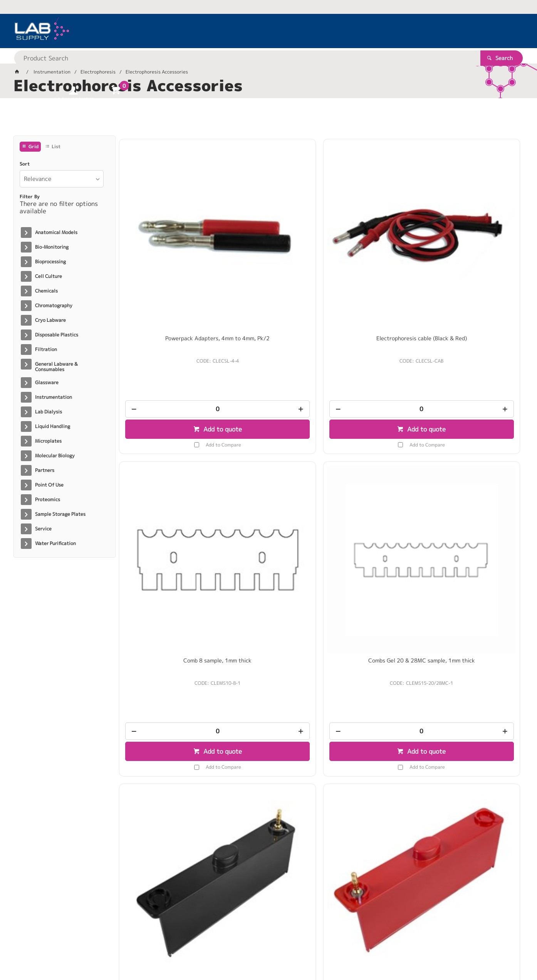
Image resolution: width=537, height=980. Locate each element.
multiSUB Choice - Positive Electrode (268, 461)
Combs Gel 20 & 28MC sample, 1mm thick (473, 238)
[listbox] (62, 179)
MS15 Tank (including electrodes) (371, 458)
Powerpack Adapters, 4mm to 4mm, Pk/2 (166, 238)
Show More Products (323, 813)
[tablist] (268, 120)
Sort (25, 164)
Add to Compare (172, 341)
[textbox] (255, 31)
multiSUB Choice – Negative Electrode (167, 461)
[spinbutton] (166, 305)
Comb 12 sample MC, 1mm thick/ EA (167, 683)
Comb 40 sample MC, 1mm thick (473, 458)
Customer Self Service (105, 949)
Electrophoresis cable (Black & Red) (268, 238)
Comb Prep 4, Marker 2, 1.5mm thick (473, 683)
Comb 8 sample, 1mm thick (370, 235)
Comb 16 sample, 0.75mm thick (268, 683)
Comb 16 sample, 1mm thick (371, 680)
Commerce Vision (162, 949)
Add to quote (170, 326)
